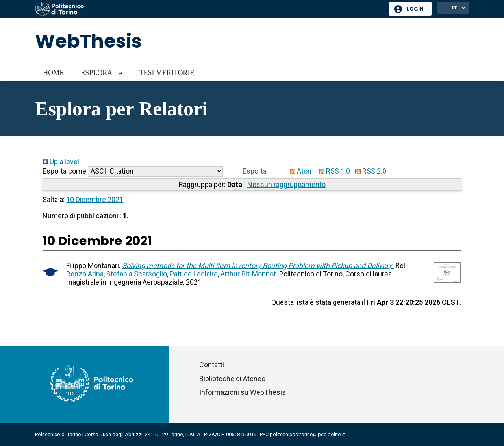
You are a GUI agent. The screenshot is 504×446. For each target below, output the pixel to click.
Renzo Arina (85, 274)
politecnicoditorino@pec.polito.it (307, 434)
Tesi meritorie (167, 73)
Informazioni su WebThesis (243, 392)
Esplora (96, 73)
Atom (300, 171)
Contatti (212, 365)
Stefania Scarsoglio (137, 274)
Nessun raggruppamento (286, 184)
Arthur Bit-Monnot (248, 274)
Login (415, 9)
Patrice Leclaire (194, 274)
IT (455, 8)
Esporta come (64, 171)
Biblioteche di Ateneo (232, 378)
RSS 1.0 (333, 171)
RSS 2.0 (369, 171)
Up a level (61, 162)
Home (53, 73)
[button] (255, 171)
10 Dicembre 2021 (95, 199)
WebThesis (88, 41)
